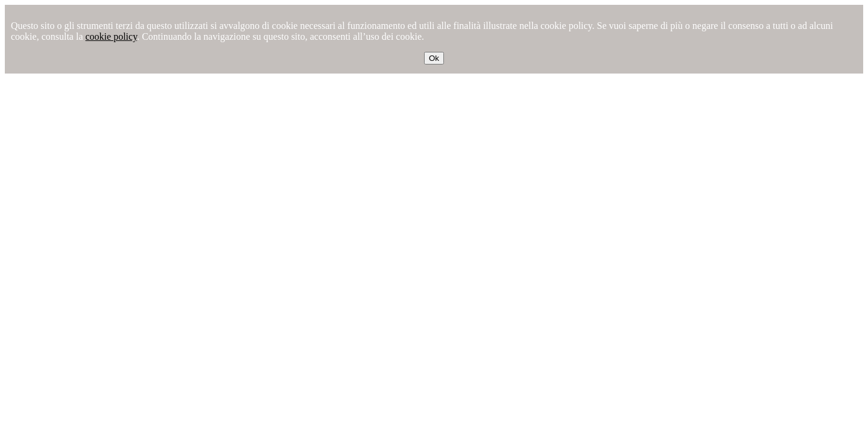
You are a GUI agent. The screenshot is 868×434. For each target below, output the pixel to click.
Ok (434, 58)
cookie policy (112, 36)
